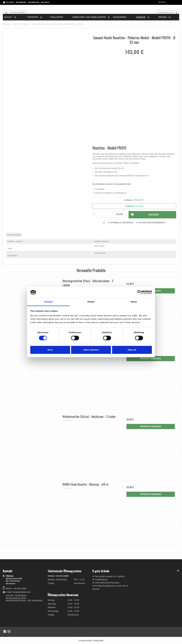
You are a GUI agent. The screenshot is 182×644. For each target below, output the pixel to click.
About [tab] (134, 302)
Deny (50, 350)
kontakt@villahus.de (21, 592)
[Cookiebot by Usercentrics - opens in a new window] (139, 292)
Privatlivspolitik (85, 640)
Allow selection (91, 350)
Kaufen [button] (143, 215)
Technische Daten (14, 234)
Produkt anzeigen (151, 358)
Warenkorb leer (168, 13)
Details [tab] (91, 302)
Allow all (132, 350)
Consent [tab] (48, 302)
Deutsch (161, 2)
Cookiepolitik (98, 640)
